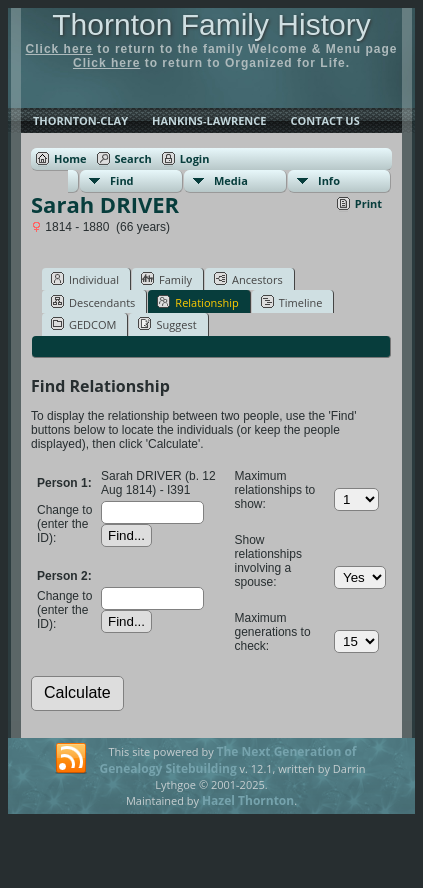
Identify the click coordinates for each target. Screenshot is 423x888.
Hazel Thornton (248, 800)
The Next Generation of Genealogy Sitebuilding (228, 760)
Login (195, 158)
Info (329, 180)
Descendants (93, 302)
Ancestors (248, 279)
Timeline (292, 302)
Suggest (167, 324)
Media (231, 180)
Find (122, 180)
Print (368, 203)
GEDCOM (83, 324)
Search (133, 158)
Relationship (197, 302)
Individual (85, 279)
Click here (59, 49)
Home (70, 158)
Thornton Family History (211, 24)
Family (166, 279)
